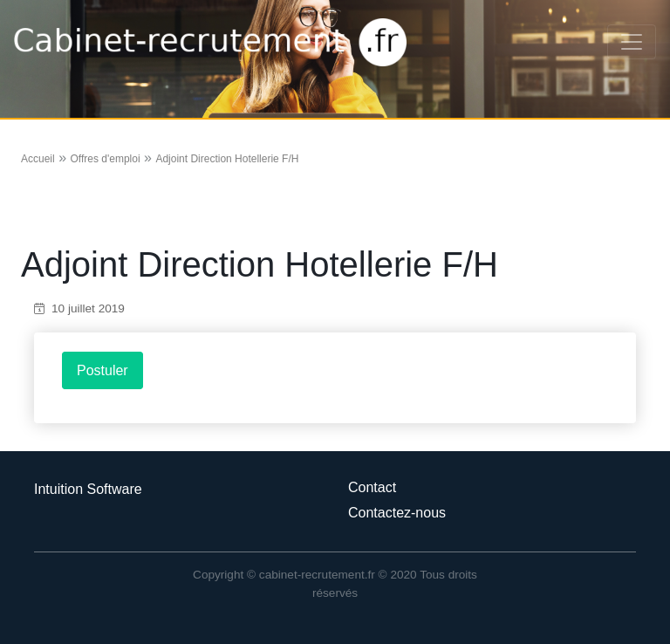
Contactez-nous (397, 513)
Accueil (38, 159)
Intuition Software (88, 489)
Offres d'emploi (105, 159)
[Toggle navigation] (632, 42)
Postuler (103, 370)
